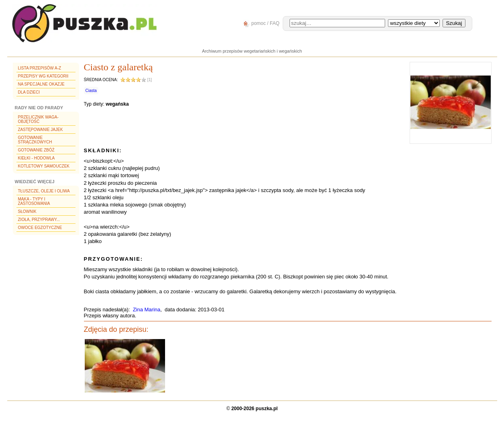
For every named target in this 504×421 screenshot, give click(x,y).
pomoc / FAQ (260, 24)
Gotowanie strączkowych (35, 140)
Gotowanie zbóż (36, 150)
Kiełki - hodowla (37, 158)
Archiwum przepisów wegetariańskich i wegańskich (252, 51)
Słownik (27, 212)
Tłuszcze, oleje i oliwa (44, 191)
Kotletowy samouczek (44, 166)
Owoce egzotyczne (40, 228)
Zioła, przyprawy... (39, 220)
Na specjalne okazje (41, 84)
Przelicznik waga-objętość (38, 119)
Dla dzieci (29, 92)
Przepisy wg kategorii (43, 76)
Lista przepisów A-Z (40, 68)
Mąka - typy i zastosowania (34, 201)
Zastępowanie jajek (41, 130)
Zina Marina (147, 310)
